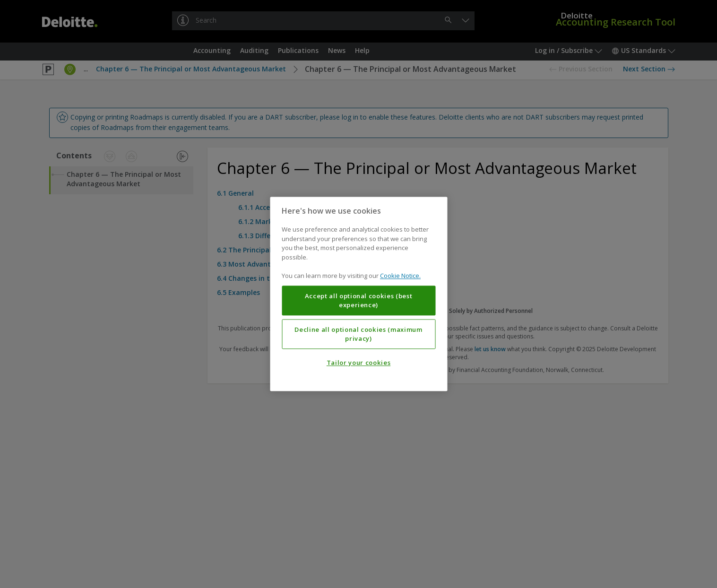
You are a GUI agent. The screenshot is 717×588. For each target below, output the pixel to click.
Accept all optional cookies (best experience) (359, 301)
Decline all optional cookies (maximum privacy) (358, 334)
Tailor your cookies (358, 363)
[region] (358, 294)
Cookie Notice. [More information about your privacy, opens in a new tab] (400, 276)
